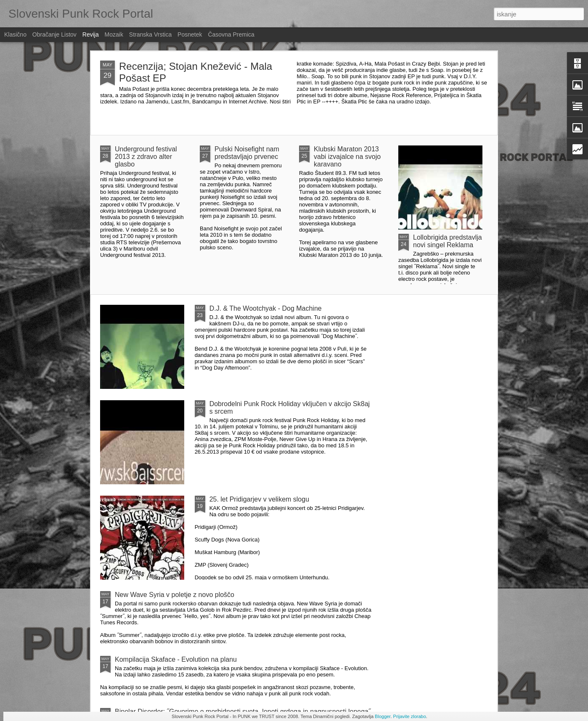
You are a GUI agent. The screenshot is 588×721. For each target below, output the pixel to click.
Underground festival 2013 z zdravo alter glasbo (146, 157)
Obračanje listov (54, 34)
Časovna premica (231, 34)
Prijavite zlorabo (410, 716)
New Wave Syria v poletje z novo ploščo (175, 595)
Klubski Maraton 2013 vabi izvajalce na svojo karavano (347, 157)
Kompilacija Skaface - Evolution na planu (176, 659)
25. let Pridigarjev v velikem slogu (259, 499)
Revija (91, 34)
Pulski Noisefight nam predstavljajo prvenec (247, 153)
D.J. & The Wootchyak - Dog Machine (266, 308)
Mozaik (114, 34)
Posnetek (190, 34)
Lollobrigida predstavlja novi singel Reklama (448, 241)
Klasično (15, 34)
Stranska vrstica (150, 34)
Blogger (383, 716)
